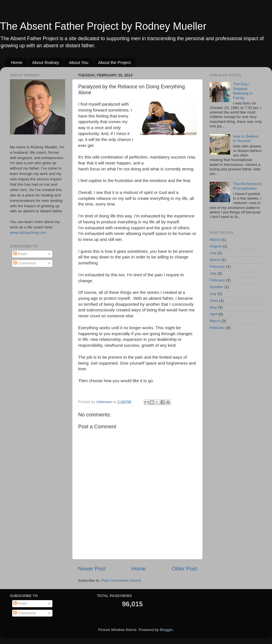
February (217, 267)
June (214, 300)
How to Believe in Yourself (246, 139)
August (216, 246)
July (213, 253)
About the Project (115, 62)
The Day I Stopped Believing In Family (243, 91)
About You (78, 62)
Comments (25, 263)
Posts (20, 254)
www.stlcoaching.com (28, 233)
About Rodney (46, 62)
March (215, 240)
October (216, 287)
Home (17, 62)
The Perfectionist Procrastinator (247, 186)
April (213, 314)
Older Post (184, 569)
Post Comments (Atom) (121, 580)
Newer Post (92, 569)
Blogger (166, 630)
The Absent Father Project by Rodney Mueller (103, 26)
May (213, 307)
